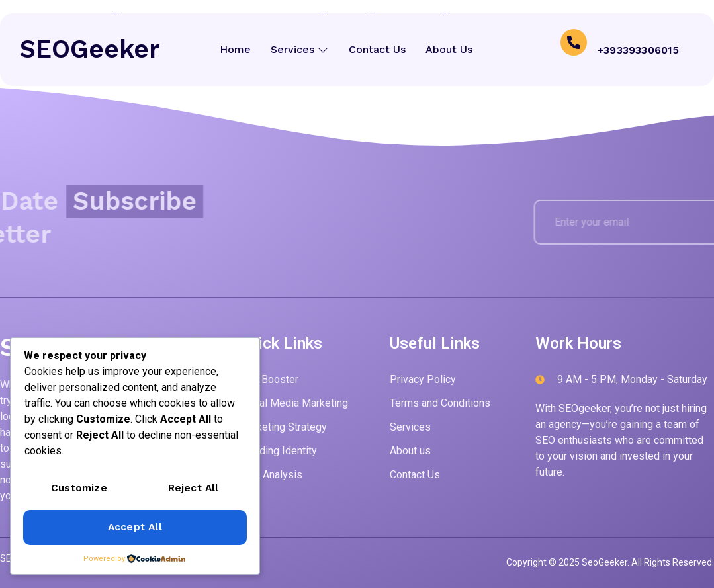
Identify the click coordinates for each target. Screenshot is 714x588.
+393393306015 (638, 49)
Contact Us (377, 49)
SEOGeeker (90, 49)
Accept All (135, 527)
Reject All (194, 489)
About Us (449, 49)
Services (300, 49)
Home (236, 49)
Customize (79, 489)
